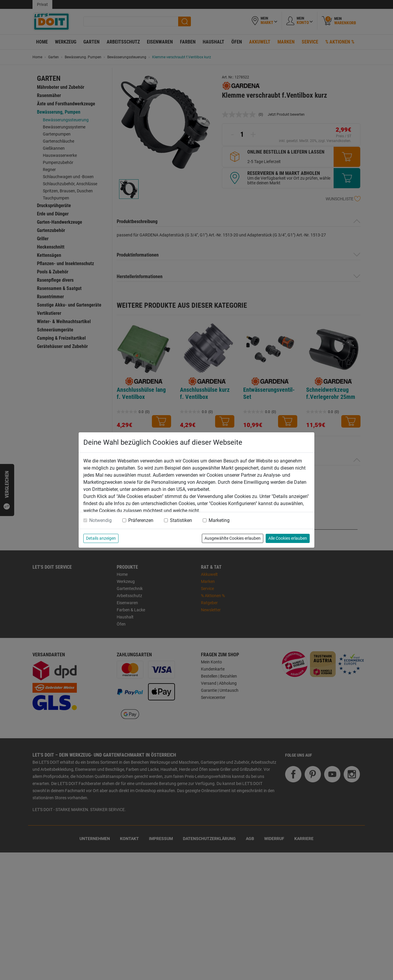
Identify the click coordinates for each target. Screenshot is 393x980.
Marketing (219, 520)
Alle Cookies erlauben (288, 538)
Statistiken (181, 520)
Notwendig (100, 520)
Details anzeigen (101, 538)
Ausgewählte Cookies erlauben (233, 538)
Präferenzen (141, 520)
